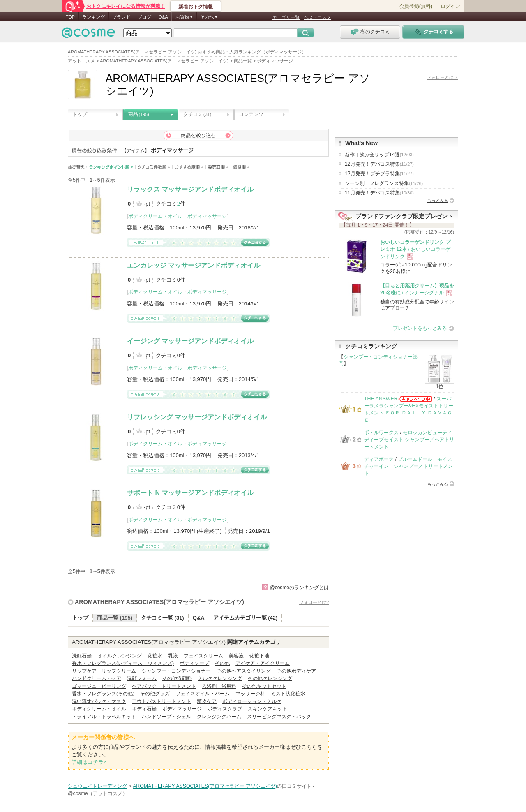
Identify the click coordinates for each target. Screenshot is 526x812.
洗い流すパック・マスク (99, 701)
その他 (222, 663)
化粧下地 (259, 656)
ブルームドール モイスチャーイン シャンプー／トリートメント (408, 466)
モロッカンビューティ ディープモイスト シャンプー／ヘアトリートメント (409, 440)
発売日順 (218, 167)
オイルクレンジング (120, 656)
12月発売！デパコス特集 (379, 164)
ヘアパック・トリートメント (164, 686)
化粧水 (155, 656)
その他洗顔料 (177, 678)
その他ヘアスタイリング (244, 671)
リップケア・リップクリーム (104, 671)
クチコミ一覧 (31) (163, 618)
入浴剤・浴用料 (219, 686)
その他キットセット (264, 686)
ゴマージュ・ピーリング (99, 686)
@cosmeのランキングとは (299, 588)
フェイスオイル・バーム (203, 694)
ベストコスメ (318, 17)
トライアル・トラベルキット (104, 717)
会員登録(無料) (416, 6)
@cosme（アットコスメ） (98, 793)
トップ (80, 114)
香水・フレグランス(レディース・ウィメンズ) (123, 663)
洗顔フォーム (142, 678)
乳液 (173, 656)
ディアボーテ (379, 459)
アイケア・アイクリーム (263, 663)
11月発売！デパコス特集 (379, 193)
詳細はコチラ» (89, 762)
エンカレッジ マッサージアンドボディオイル (194, 265)
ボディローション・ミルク (252, 701)
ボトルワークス (381, 433)
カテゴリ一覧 (286, 17)
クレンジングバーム (219, 717)
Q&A (163, 17)
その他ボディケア (296, 671)
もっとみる (438, 200)
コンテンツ (251, 114)
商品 (139, 114)
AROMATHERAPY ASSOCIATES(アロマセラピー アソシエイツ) (159, 602)
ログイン (450, 6)
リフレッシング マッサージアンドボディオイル (197, 417)
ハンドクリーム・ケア (97, 678)
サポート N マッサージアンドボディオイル (190, 493)
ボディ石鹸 (144, 709)
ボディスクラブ (225, 709)
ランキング (93, 17)
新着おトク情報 (196, 7)
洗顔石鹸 (82, 656)
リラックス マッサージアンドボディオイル (190, 189)
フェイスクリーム (203, 656)
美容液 (236, 656)
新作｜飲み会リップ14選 (379, 155)
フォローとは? (314, 602)
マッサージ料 (250, 694)
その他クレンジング (270, 678)
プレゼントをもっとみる (420, 328)
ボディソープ (194, 663)
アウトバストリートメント (161, 701)
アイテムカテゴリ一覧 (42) (246, 618)
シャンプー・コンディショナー (176, 671)
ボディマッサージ (207, 216)
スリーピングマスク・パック (279, 717)
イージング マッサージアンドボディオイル (190, 341)
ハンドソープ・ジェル (166, 717)
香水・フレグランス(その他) (103, 694)
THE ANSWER (381, 399)
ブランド (121, 17)
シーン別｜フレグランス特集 (384, 183)
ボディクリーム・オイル (155, 216)
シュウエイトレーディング (97, 786)
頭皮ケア (207, 701)
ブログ (144, 17)
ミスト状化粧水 (288, 694)
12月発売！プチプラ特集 (379, 174)
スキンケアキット (268, 709)
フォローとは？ (442, 77)
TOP (70, 17)
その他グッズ (155, 694)
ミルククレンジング (220, 678)
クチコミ (197, 114)
